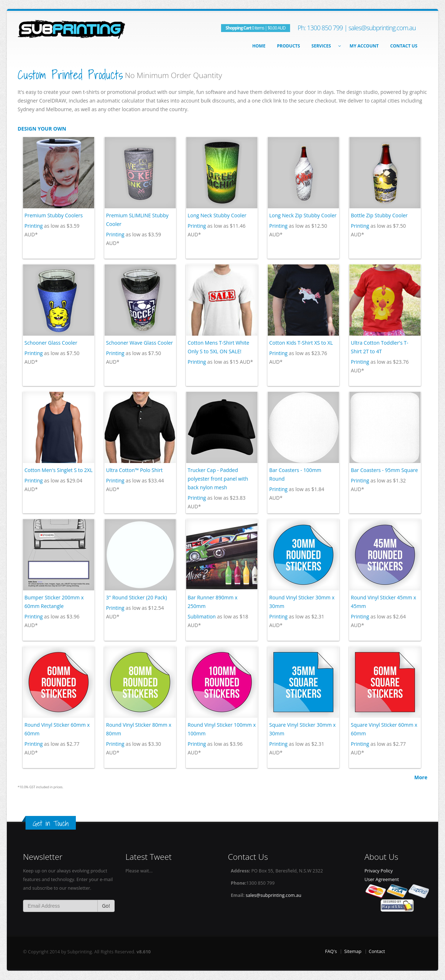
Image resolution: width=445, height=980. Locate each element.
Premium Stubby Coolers (54, 215)
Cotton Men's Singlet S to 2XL (58, 470)
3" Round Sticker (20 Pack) (136, 597)
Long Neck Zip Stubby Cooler (303, 215)
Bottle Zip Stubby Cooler (379, 215)
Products (288, 46)
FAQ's (331, 951)
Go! (106, 906)
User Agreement (382, 879)
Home (259, 46)
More (421, 777)
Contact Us (404, 46)
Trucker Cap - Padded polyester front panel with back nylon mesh (218, 479)
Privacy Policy (379, 871)
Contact (377, 951)
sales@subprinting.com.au (382, 28)
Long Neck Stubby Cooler (217, 215)
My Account (364, 46)
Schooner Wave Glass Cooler (139, 343)
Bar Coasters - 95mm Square (384, 470)
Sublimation (202, 616)
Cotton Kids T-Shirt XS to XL (301, 343)
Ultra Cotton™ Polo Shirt (134, 470)
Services (325, 46)
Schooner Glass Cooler (51, 343)
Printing (34, 226)
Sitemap (353, 951)
